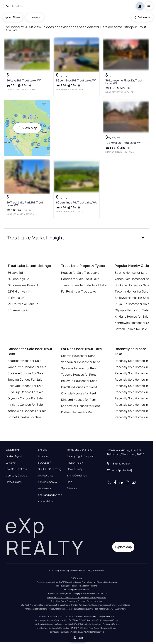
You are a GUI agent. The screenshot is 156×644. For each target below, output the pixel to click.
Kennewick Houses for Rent (81, 406)
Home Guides (14, 482)
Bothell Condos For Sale (24, 417)
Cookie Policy (75, 469)
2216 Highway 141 (20, 291)
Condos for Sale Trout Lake (80, 279)
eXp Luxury (44, 488)
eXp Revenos (46, 476)
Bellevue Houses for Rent (79, 381)
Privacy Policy (75, 463)
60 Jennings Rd (18, 310)
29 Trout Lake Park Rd (23, 304)
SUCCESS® (45, 463)
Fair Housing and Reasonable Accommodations (77, 586)
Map (78, 638)
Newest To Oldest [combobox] (36, 17)
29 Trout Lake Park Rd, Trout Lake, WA (25, 204)
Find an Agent (14, 456)
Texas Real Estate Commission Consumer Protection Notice (77, 601)
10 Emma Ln (16, 298)
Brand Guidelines (77, 476)
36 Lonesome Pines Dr (23, 285)
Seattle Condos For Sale (24, 361)
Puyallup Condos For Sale (26, 392)
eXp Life (43, 450)
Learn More (121, 609)
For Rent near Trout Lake (79, 291)
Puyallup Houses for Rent (79, 387)
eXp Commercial (48, 482)
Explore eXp (13, 450)
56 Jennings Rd (18, 279)
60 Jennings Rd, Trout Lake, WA (76, 202)
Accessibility (45, 501)
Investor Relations (16, 469)
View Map (27, 128)
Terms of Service (105, 582)
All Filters (13, 17)
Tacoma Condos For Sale (25, 380)
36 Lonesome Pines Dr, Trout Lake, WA (124, 82)
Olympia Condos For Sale (25, 398)
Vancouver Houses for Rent (81, 362)
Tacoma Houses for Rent (79, 375)
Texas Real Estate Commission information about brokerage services (77, 597)
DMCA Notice (77, 578)
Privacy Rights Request (80, 456)
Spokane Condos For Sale (26, 373)
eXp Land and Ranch (50, 495)
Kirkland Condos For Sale (25, 405)
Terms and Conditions (80, 450)
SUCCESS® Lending (50, 469)
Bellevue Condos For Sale (26, 386)
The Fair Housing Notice (120, 605)
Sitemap (72, 488)
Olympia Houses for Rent (79, 393)
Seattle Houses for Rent (78, 356)
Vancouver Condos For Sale (27, 367)
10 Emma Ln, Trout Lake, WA (123, 143)
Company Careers (17, 476)
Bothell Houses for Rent (78, 412)
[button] (77, 238)
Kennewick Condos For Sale (27, 411)
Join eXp (11, 463)
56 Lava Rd (15, 273)
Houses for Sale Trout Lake (80, 273)
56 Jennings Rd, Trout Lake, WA (76, 80)
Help (69, 482)
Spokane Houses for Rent (79, 368)
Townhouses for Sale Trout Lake (84, 285)
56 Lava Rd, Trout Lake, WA (24, 80)
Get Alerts (142, 17)
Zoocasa (43, 456)
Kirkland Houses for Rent (79, 400)
